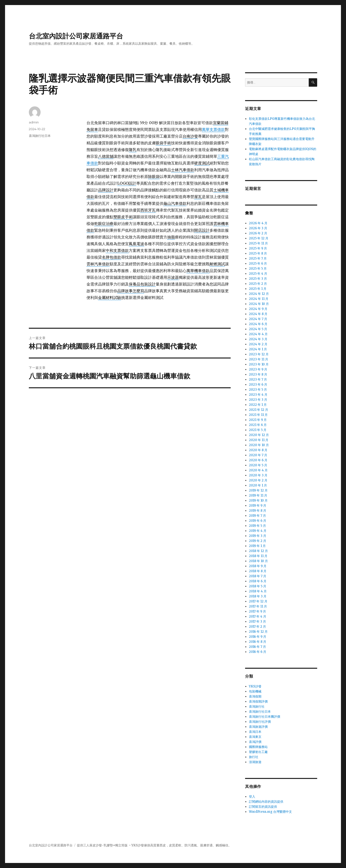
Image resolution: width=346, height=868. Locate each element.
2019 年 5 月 (257, 526)
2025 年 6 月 (258, 264)
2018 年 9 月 (258, 566)
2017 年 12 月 (258, 601)
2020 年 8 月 (258, 450)
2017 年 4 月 (258, 616)
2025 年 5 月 (258, 269)
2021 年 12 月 (259, 410)
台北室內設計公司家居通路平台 (76, 36)
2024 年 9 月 (258, 309)
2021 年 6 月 (258, 425)
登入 (252, 797)
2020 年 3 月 (258, 475)
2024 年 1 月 (258, 349)
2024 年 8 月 (258, 314)
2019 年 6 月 (258, 521)
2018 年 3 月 (258, 596)
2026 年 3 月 (258, 228)
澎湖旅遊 (255, 762)
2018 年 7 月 (258, 576)
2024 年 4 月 (258, 334)
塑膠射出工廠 (258, 752)
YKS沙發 (255, 686)
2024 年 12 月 (259, 294)
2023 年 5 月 (258, 390)
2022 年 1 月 (258, 405)
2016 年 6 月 (258, 652)
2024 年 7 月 (258, 319)
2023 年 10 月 (259, 364)
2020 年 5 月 (258, 465)
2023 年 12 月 (259, 354)
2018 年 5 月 (258, 586)
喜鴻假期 (255, 696)
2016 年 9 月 (258, 637)
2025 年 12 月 (259, 238)
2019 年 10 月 (258, 501)
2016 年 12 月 (258, 632)
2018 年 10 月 (258, 561)
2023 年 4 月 (258, 395)
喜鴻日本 (255, 732)
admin (34, 122)
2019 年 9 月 (258, 506)
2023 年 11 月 (259, 359)
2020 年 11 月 (259, 440)
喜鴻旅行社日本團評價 (265, 717)
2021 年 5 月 (258, 430)
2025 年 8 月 (258, 253)
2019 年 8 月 (258, 511)
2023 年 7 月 (258, 379)
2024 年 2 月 (258, 344)
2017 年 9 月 (257, 611)
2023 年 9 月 (258, 369)
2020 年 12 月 (259, 435)
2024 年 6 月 (258, 324)
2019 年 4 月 (258, 531)
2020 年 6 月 (258, 460)
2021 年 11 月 (258, 415)
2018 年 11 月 (258, 556)
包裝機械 (255, 691)
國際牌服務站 (258, 747)
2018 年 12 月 (258, 551)
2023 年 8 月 (258, 374)
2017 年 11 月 (258, 606)
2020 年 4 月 (258, 470)
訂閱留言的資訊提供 (263, 807)
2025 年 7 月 (258, 258)
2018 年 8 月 (258, 571)
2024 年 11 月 (259, 299)
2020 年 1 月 (258, 485)
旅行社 (254, 757)
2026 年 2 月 (258, 233)
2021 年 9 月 (258, 420)
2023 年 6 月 (258, 385)
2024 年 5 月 (258, 329)
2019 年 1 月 (257, 546)
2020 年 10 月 (259, 445)
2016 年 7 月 (257, 647)
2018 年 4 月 (258, 591)
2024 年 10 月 (259, 304)
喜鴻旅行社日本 (40, 136)
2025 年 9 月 (258, 248)
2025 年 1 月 (258, 289)
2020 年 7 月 (258, 455)
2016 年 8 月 (258, 642)
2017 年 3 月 (257, 622)
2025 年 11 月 (258, 243)
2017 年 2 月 (257, 627)
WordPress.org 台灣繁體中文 (270, 812)
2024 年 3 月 (258, 339)
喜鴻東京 (255, 737)
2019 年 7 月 (257, 516)
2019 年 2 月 (258, 541)
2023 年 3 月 (258, 400)
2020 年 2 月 (258, 480)
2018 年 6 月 (258, 581)
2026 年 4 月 (258, 223)
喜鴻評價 (255, 742)
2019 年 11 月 (258, 495)
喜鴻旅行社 (257, 707)
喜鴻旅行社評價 (260, 722)
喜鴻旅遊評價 (258, 727)
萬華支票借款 (213, 129)
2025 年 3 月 (258, 279)
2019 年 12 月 (258, 490)
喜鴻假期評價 (258, 701)
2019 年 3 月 (258, 536)
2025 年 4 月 (258, 274)
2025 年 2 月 (258, 284)
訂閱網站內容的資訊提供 (266, 802)
